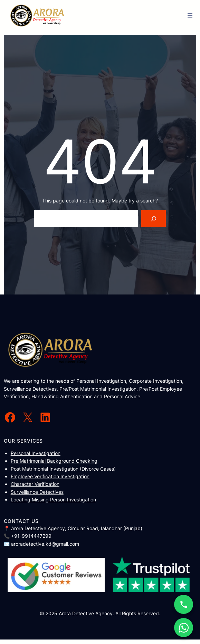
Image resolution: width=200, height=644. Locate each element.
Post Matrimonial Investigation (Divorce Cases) (63, 469)
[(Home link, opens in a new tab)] (37, 16)
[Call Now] (184, 604)
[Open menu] (190, 16)
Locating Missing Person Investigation (53, 500)
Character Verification (35, 484)
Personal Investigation (36, 453)
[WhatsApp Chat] (184, 628)
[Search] (154, 219)
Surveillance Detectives (37, 492)
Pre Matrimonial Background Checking (54, 461)
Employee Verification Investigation (50, 476)
